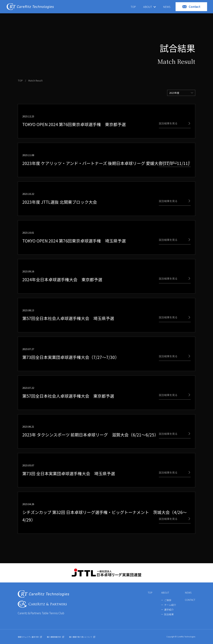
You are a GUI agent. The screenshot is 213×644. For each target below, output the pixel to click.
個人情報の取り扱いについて (82, 637)
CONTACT (190, 600)
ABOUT (165, 593)
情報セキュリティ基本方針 (30, 637)
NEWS (167, 7)
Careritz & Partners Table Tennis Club (41, 613)
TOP (133, 7)
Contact (191, 7)
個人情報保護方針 (55, 637)
